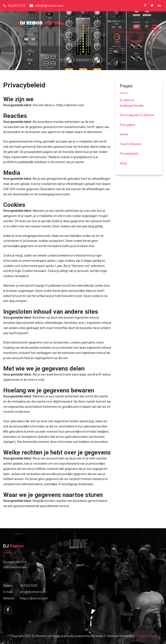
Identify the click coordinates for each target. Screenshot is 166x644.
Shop (124, 163)
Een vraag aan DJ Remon (137, 115)
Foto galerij (127, 125)
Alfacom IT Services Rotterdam (113, 636)
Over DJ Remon (131, 144)
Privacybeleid (129, 154)
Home (124, 134)
